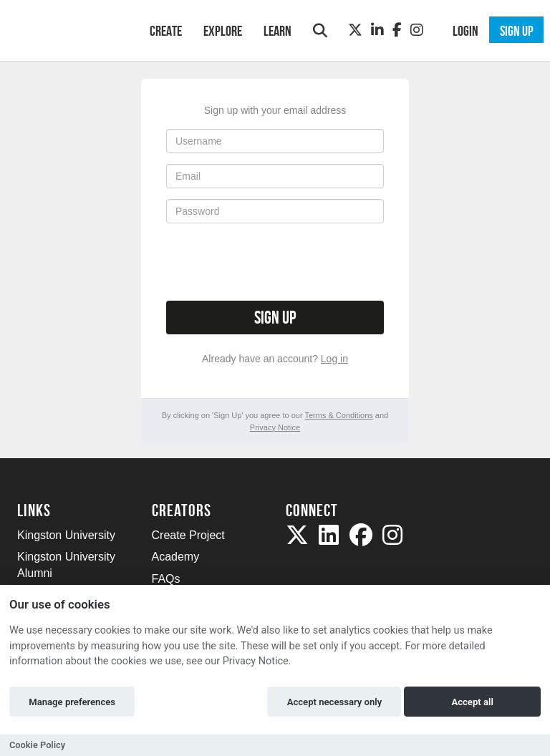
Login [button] (465, 31)
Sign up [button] (517, 31)
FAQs (166, 579)
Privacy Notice (275, 427)
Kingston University (66, 535)
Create (166, 31)
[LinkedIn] (377, 30)
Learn (278, 31)
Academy (176, 557)
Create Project (188, 535)
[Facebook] (397, 30)
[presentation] (275, 262)
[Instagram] (417, 30)
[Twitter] (355, 30)
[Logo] (65, 29)
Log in (334, 359)
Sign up (275, 318)
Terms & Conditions (338, 415)
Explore (223, 31)
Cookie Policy (37, 745)
